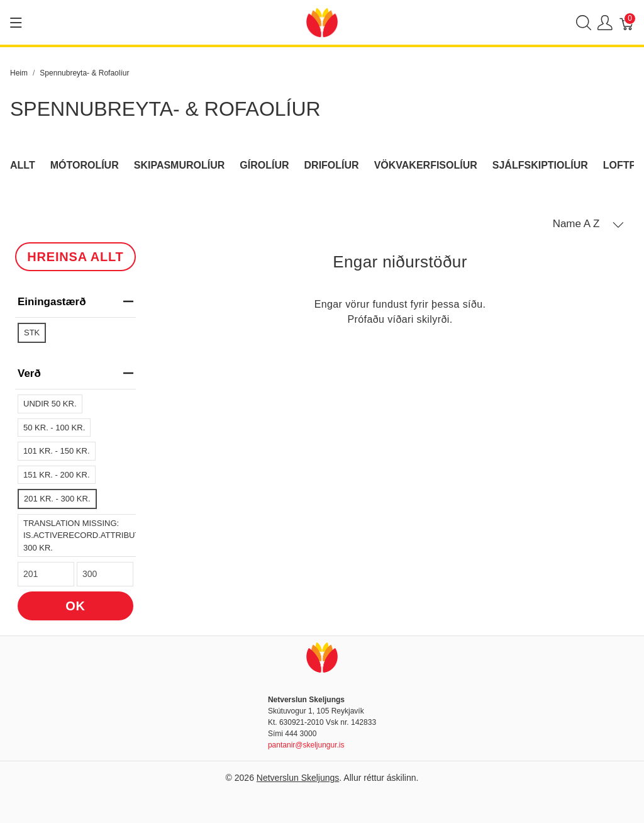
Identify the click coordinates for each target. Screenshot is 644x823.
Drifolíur (332, 165)
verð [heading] (75, 373)
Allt (23, 165)
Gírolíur (264, 165)
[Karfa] (627, 22)
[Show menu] (16, 23)
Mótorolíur (85, 165)
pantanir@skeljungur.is (306, 745)
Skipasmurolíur (180, 165)
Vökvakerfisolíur (426, 165)
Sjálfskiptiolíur (540, 165)
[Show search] (584, 22)
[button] (588, 224)
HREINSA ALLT (75, 257)
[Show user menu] (605, 22)
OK (75, 606)
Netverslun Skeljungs (298, 778)
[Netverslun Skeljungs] (322, 22)
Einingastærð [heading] (75, 302)
